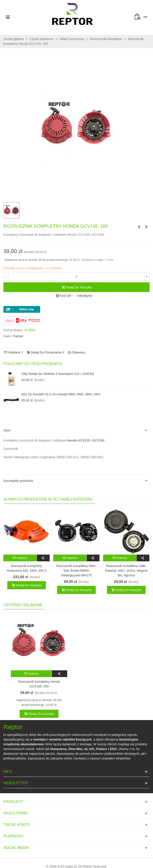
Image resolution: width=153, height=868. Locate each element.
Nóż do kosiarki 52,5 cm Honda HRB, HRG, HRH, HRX (61, 394)
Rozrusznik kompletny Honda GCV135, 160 (39, 684)
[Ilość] (76, 276)
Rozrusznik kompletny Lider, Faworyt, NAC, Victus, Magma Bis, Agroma (126, 571)
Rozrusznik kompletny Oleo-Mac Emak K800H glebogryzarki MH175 (76, 571)
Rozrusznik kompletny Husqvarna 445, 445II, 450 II (27, 568)
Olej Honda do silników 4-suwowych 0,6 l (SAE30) (58, 374)
